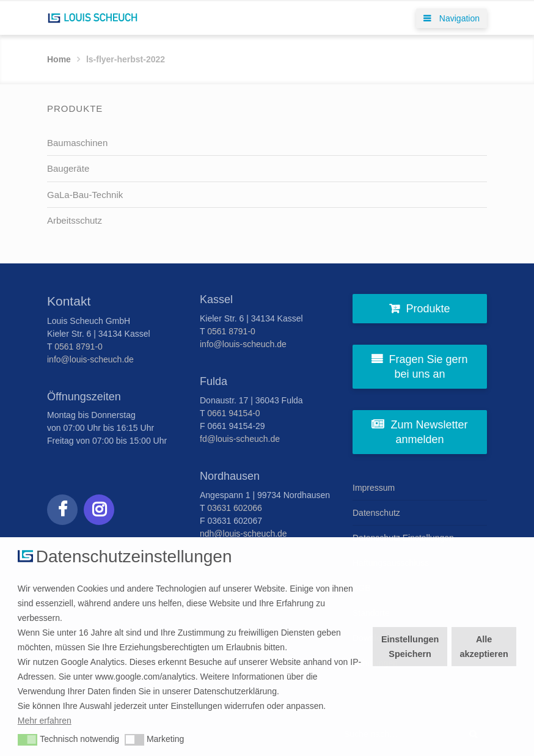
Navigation (452, 18)
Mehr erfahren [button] (45, 721)
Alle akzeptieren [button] (484, 647)
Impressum (374, 488)
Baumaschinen (77, 143)
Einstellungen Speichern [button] (410, 647)
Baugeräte (68, 168)
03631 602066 (235, 508)
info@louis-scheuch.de (90, 359)
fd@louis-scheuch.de (240, 439)
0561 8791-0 (79, 347)
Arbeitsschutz (75, 220)
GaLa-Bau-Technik (85, 195)
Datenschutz (376, 513)
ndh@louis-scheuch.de (243, 534)
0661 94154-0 (233, 413)
